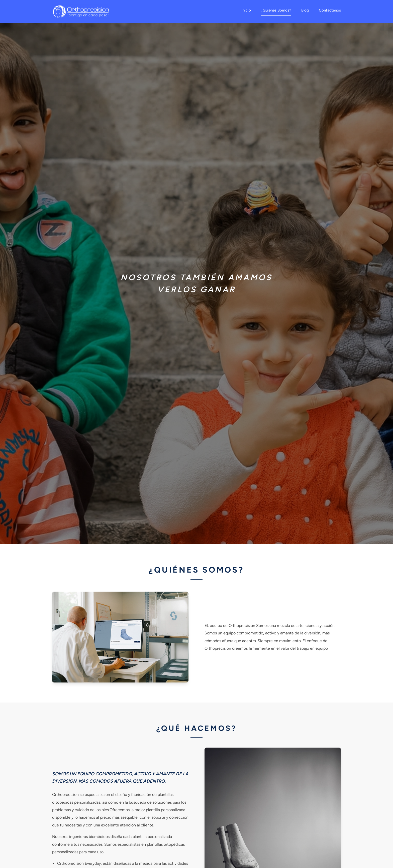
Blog (305, 10)
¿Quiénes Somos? (276, 10)
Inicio (246, 10)
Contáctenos (330, 10)
